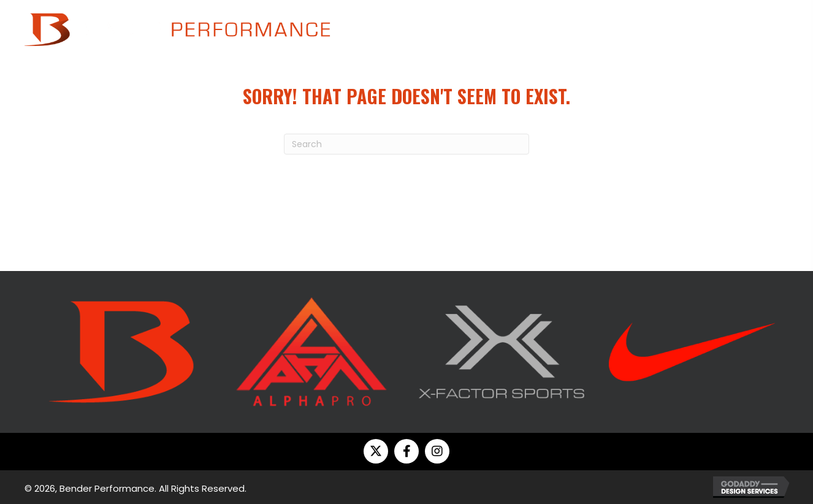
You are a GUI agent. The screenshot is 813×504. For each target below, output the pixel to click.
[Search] (406, 144)
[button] (376, 451)
